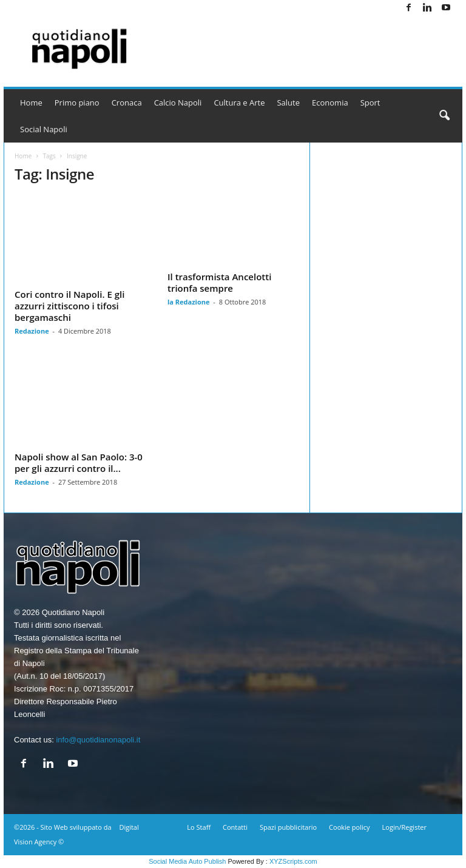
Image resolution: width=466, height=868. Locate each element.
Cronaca (127, 103)
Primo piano (77, 103)
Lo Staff (199, 827)
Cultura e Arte (239, 103)
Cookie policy (349, 827)
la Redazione (189, 302)
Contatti (235, 827)
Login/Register (404, 827)
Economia (330, 103)
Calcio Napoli (178, 103)
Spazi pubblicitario (288, 827)
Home (31, 103)
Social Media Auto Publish (187, 861)
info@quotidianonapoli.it (98, 740)
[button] (444, 116)
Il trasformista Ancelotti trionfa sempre (219, 282)
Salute (288, 103)
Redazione (32, 331)
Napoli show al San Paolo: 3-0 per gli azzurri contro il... (79, 463)
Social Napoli (44, 129)
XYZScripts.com (293, 861)
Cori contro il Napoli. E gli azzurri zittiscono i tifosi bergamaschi (69, 306)
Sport (370, 103)
